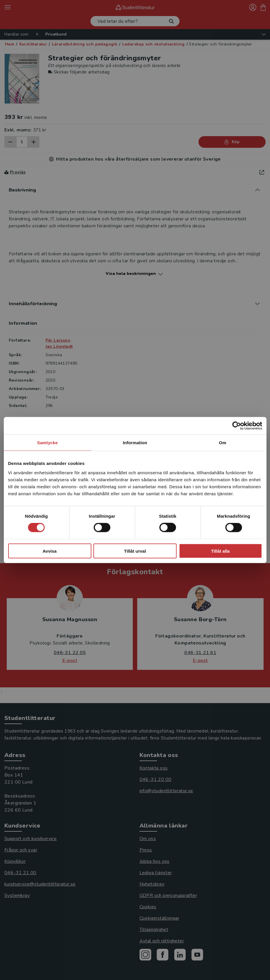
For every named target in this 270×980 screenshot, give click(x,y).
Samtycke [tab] (47, 443)
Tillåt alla (220, 551)
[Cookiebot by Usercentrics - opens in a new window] (237, 426)
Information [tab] (135, 443)
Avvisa (50, 551)
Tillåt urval (135, 551)
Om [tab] (223, 443)
